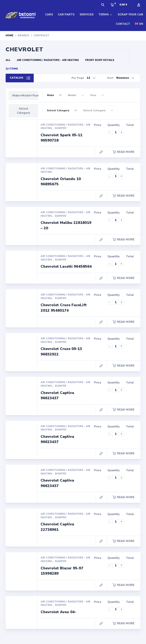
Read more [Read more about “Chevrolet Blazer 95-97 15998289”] (124, 585)
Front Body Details (100, 60)
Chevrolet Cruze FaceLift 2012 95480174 (64, 308)
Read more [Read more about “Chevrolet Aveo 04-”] (124, 623)
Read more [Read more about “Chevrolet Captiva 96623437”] (124, 410)
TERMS (104, 14)
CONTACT (123, 24)
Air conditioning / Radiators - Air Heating (48, 60)
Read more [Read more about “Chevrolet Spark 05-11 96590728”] (124, 152)
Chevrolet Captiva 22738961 (57, 527)
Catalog (16, 78)
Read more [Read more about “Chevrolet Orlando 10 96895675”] (124, 196)
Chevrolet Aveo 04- (58, 612)
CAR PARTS (66, 14)
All (8, 60)
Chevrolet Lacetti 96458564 (66, 266)
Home (9, 36)
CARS (49, 14)
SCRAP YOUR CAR (130, 14)
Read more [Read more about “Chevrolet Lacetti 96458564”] (124, 278)
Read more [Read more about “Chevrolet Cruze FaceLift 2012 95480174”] (124, 322)
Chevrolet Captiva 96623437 (57, 395)
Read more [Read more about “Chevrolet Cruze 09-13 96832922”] (124, 366)
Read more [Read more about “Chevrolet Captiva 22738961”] (124, 541)
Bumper (61, 128)
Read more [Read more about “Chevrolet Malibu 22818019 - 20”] (124, 239)
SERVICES (87, 14)
